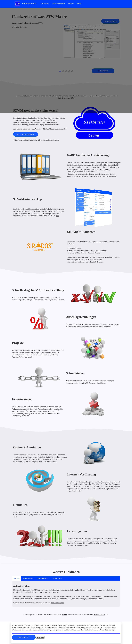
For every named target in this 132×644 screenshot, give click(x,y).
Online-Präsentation (27, 447)
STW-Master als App (28, 199)
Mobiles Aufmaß (28, 579)
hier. (58, 140)
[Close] (24, 637)
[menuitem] (29, 4)
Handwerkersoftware (29, 4)
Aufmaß (16, 579)
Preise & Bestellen (58, 4)
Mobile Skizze (57, 579)
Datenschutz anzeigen (108, 630)
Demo (79, 4)
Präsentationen (99, 615)
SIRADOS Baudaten (81, 232)
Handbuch (20, 505)
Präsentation (44, 4)
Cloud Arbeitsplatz (43, 579)
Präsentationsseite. (57, 603)
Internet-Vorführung (82, 474)
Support (71, 4)
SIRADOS (92, 262)
